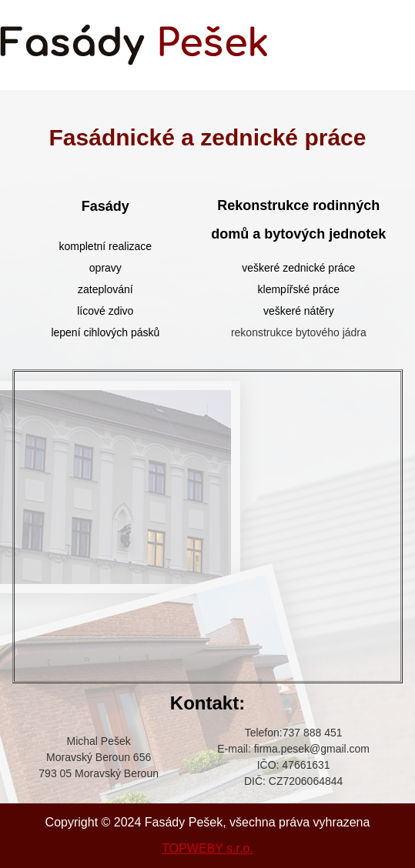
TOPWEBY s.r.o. (207, 848)
